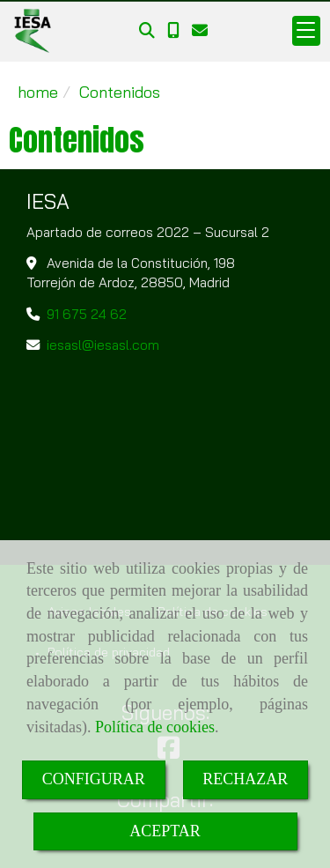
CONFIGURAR (94, 779)
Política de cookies (155, 727)
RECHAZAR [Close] (245, 779)
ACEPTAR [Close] (165, 831)
